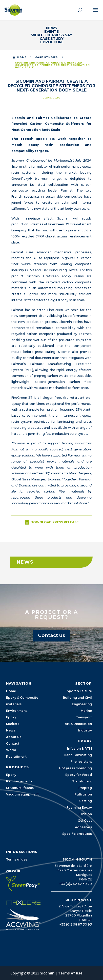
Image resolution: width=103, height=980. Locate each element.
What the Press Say (52, 35)
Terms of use (70, 973)
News (52, 28)
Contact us (51, 635)
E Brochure (52, 42)
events (51, 32)
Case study (52, 39)
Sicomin (47, 973)
